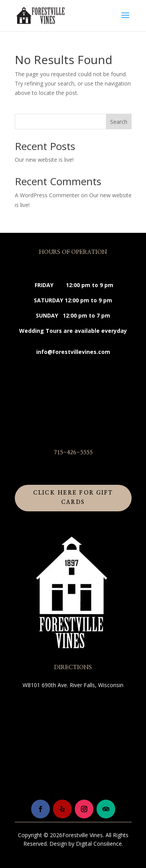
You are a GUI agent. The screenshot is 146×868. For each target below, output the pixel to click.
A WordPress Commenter (47, 195)
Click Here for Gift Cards (73, 498)
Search (119, 122)
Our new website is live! (44, 160)
